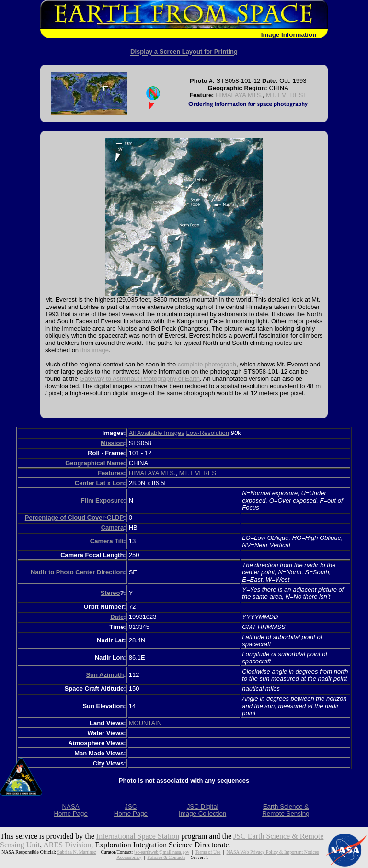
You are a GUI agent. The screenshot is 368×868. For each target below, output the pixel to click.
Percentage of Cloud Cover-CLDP (75, 518)
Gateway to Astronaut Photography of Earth (140, 379)
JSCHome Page (131, 810)
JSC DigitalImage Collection (202, 810)
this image (95, 350)
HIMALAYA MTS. (239, 95)
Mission (112, 443)
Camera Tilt (107, 541)
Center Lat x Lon (99, 483)
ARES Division (67, 845)
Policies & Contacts (166, 857)
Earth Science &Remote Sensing (286, 810)
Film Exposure (103, 500)
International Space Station (138, 836)
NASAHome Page (70, 810)
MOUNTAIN (145, 723)
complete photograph (207, 364)
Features (111, 473)
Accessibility (129, 857)
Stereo (110, 593)
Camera (113, 528)
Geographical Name (94, 463)
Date (117, 617)
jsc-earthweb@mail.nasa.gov (162, 852)
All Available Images (157, 433)
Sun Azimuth (105, 675)
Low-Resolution (207, 433)
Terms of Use (208, 852)
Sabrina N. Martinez (77, 852)
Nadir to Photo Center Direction (77, 572)
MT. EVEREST (286, 95)
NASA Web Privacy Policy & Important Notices (272, 852)
